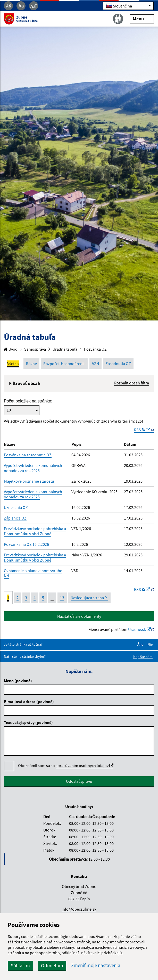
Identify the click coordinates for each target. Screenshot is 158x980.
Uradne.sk (139, 629)
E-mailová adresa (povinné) (29, 702)
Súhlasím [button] (20, 966)
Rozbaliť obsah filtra (132, 383)
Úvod (11, 349)
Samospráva (35, 349)
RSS (142, 430)
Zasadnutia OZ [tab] (118, 364)
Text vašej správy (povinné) (28, 722)
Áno (141, 644)
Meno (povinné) (18, 681)
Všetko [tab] (13, 364)
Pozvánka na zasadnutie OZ (28, 455)
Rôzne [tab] (31, 364)
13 (62, 598)
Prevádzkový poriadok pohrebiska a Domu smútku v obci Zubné (35, 531)
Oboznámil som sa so (66, 766)
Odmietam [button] (52, 966)
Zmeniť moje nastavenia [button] (96, 965)
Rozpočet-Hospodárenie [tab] (64, 364)
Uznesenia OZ (16, 507)
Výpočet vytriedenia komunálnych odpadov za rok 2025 (33, 468)
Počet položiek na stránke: (28, 401)
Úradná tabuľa (65, 349)
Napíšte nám (143, 657)
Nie (151, 644)
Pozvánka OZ (95, 349)
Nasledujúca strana (89, 598)
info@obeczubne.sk (79, 909)
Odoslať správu (79, 781)
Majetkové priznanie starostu (29, 481)
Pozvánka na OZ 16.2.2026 (26, 544)
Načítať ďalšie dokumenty (79, 616)
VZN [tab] (95, 364)
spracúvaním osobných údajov (85, 765)
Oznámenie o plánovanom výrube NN (33, 573)
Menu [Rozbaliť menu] (142, 18)
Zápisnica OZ (15, 518)
